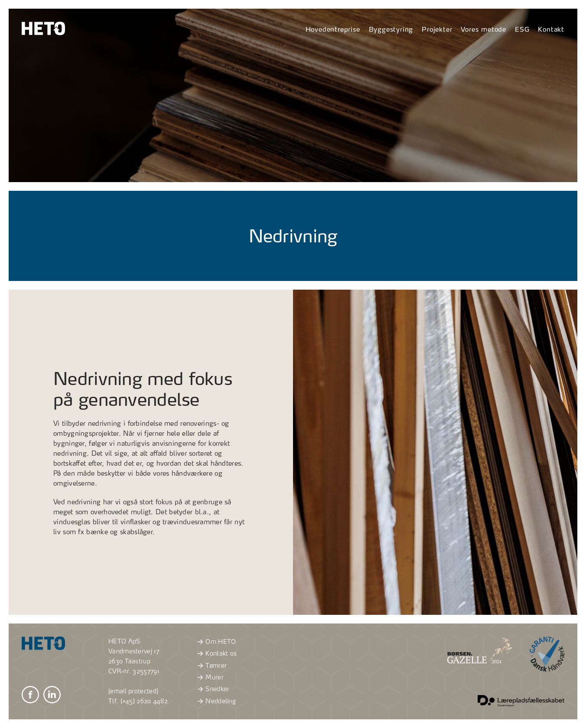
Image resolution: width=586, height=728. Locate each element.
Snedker (212, 689)
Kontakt (551, 29)
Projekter (437, 29)
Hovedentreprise (333, 29)
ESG (522, 29)
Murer (209, 677)
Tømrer (211, 666)
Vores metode (483, 29)
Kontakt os (216, 653)
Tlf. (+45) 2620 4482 (138, 701)
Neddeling (215, 701)
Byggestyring (391, 29)
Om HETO (215, 642)
